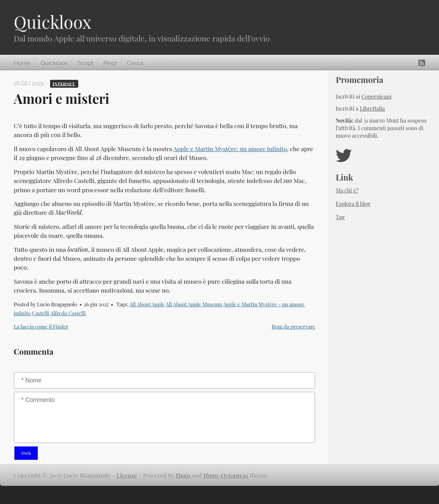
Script (85, 63)
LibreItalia (372, 108)
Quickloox (52, 22)
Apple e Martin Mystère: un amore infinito (230, 149)
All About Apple (147, 304)
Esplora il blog (353, 204)
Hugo (183, 475)
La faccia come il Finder (41, 327)
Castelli (40, 313)
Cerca (135, 63)
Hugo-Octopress (226, 475)
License (127, 475)
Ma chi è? (347, 190)
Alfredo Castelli (68, 313)
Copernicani (377, 96)
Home (22, 63)
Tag (340, 217)
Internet (64, 83)
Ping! (110, 63)
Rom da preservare (293, 327)
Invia (26, 453)
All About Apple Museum (194, 304)
